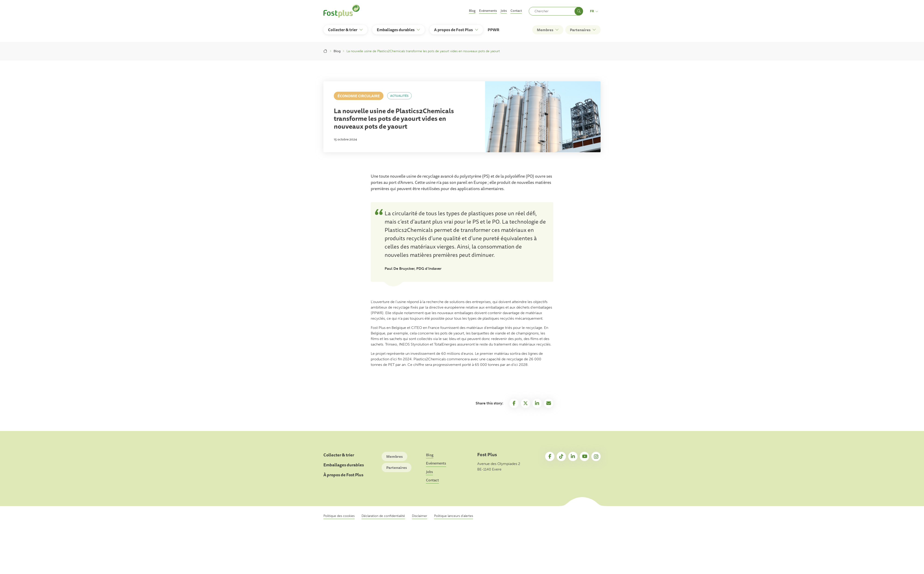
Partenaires (397, 468)
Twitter (526, 403)
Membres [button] (545, 30)
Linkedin (537, 403)
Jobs (504, 11)
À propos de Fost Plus (343, 475)
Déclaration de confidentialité (383, 516)
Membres (394, 456)
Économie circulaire (359, 96)
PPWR (494, 30)
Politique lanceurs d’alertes (454, 516)
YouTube (584, 456)
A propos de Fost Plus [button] (453, 30)
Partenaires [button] (580, 30)
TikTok (561, 456)
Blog (472, 11)
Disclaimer (419, 516)
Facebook (514, 403)
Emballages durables (344, 465)
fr (594, 11)
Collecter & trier (339, 455)
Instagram (596, 456)
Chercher (579, 11)
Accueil (325, 51)
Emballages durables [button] (396, 30)
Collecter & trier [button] (343, 30)
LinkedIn (573, 456)
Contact (516, 11)
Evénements (488, 11)
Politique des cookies (339, 516)
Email (549, 403)
